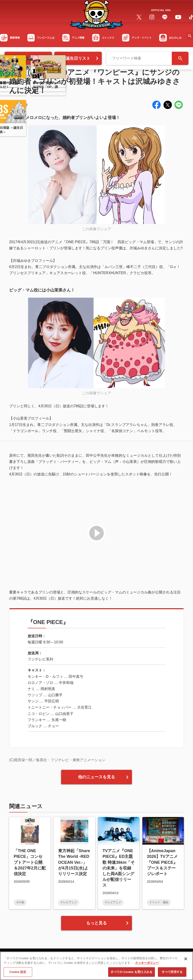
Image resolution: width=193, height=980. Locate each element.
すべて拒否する (172, 974)
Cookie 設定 (18, 974)
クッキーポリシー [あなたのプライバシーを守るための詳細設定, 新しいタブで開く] (147, 964)
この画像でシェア (96, 229)
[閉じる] (186, 961)
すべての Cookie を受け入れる (132, 974)
